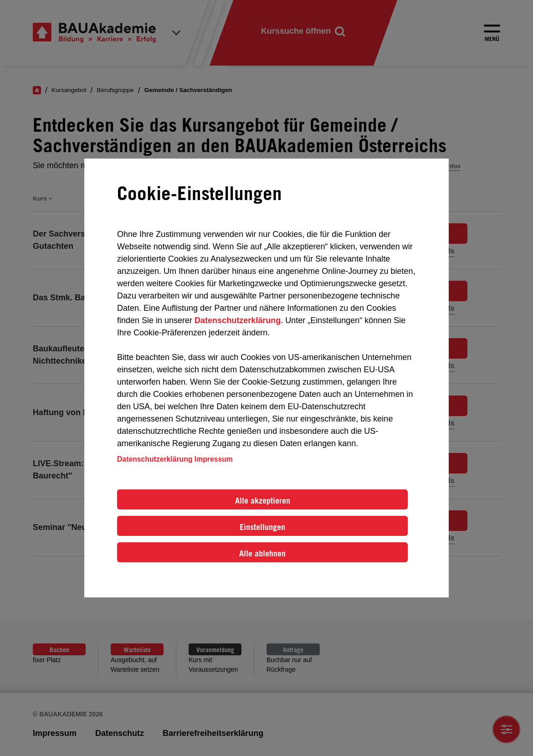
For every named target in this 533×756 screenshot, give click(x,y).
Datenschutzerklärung (238, 320)
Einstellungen (262, 527)
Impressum (214, 459)
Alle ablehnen (262, 553)
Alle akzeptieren (263, 500)
